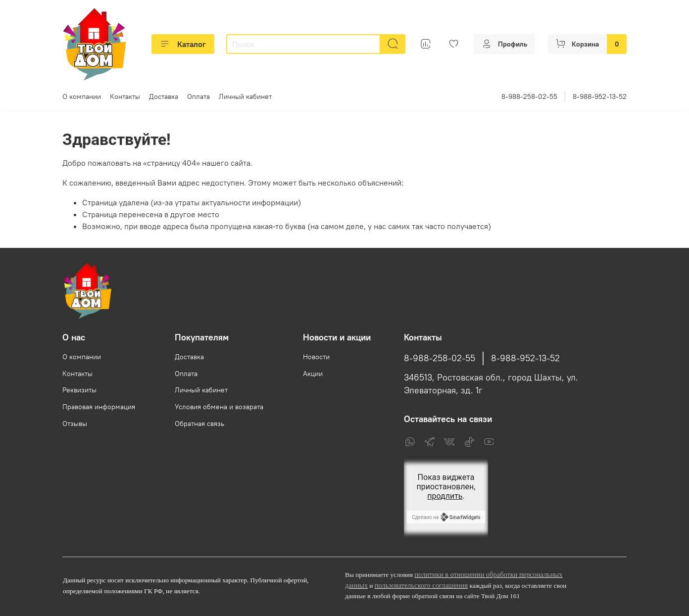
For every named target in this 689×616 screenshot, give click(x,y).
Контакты (125, 96)
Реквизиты (79, 390)
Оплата (198, 96)
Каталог (183, 44)
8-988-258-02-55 (529, 96)
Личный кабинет (245, 96)
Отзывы (75, 424)
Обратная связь (199, 424)
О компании (82, 96)
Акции (313, 374)
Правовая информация (99, 407)
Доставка (164, 96)
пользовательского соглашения (421, 585)
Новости (316, 357)
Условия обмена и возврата (219, 407)
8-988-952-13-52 (600, 96)
